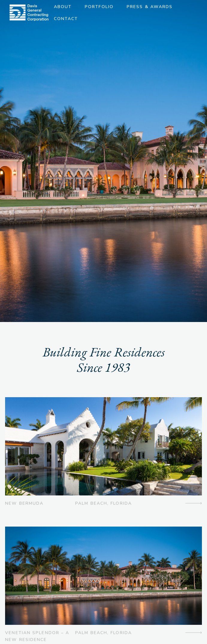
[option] (103, 161)
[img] (29, 13)
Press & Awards (150, 7)
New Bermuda (24, 503)
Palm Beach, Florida (103, 503)
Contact (66, 19)
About (63, 7)
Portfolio (99, 7)
